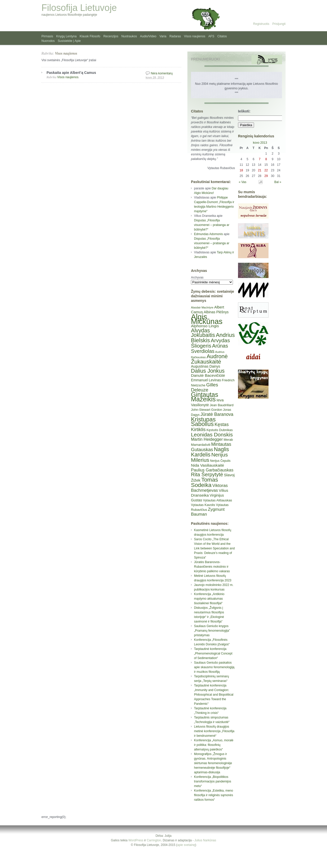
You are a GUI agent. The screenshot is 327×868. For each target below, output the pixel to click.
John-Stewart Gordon (207, 410)
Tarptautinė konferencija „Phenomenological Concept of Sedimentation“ (213, 653)
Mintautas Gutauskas (211, 447)
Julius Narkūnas (205, 840)
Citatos (222, 36)
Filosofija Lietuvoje (79, 8)
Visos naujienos (195, 36)
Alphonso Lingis (205, 326)
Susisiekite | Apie (69, 41)
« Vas (243, 182)
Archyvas (197, 277)
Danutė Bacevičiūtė (208, 375)
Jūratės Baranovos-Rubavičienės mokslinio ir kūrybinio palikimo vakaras (212, 567)
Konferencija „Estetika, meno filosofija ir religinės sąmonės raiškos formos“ (213, 795)
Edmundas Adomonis (208, 234)
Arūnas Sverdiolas (210, 348)
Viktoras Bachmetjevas (209, 488)
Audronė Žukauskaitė (209, 359)
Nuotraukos (129, 36)
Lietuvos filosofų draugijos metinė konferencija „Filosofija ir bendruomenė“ (214, 731)
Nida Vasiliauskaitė (207, 465)
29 (266, 176)
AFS (211, 36)
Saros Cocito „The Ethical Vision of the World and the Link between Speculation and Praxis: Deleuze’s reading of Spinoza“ (214, 548)
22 (266, 170)
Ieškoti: (244, 111)
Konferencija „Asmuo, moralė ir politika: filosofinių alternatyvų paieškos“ (214, 745)
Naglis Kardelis (210, 452)
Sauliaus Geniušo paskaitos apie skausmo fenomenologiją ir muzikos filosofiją (214, 667)
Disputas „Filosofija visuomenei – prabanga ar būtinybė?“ (212, 225)
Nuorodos (48, 41)
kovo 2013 (260, 143)
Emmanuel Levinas (206, 380)
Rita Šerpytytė (207, 474)
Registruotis (261, 24)
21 (259, 170)
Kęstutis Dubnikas (220, 430)
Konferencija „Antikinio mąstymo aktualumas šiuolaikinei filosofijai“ (209, 599)
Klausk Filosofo (90, 36)
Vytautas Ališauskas (217, 500)
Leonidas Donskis (212, 435)
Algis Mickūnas (207, 319)
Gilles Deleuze (204, 387)
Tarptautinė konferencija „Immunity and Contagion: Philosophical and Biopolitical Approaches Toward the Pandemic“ (214, 695)
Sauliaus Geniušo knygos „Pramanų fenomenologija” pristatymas (212, 631)
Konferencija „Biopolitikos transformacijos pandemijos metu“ (213, 781)
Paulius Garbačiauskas (212, 470)
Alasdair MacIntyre (202, 307)
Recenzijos (111, 36)
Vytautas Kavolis (203, 505)
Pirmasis (47, 36)
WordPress (136, 840)
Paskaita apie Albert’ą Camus (71, 73)
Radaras (175, 36)
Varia (163, 36)
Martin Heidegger (207, 439)
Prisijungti (279, 24)
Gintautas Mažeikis (205, 397)
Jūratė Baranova (217, 414)
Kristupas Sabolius (203, 422)
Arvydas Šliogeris (210, 343)
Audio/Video (148, 36)
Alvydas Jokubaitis (203, 333)
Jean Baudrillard (222, 405)
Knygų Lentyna (66, 36)
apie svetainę (186, 845)
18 (241, 170)
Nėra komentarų (162, 73)
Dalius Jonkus (208, 371)
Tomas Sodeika (204, 482)
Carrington (154, 840)
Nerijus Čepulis (220, 461)
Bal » (278, 182)
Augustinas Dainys (206, 366)
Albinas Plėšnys (216, 312)
